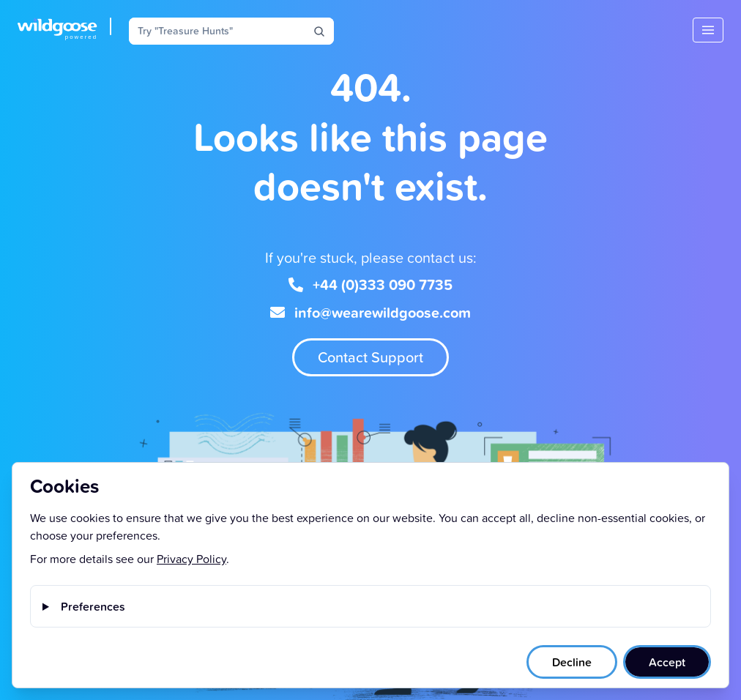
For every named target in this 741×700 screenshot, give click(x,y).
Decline (572, 662)
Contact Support (370, 357)
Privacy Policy (191, 559)
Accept (667, 662)
